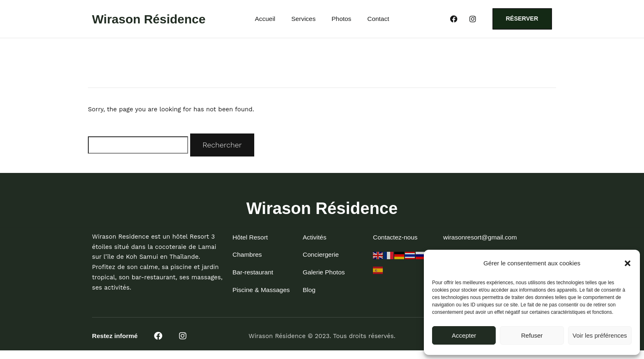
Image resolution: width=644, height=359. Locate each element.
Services (303, 20)
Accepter (464, 335)
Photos (341, 20)
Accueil (265, 20)
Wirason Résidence (149, 20)
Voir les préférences (600, 335)
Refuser (532, 335)
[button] (628, 263)
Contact (378, 20)
